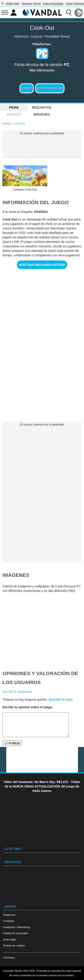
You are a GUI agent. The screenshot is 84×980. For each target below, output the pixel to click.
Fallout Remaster (53, 4)
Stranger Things (31, 4)
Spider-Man (13, 4)
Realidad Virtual (57, 36)
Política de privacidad (15, 933)
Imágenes (42, 114)
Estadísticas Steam (50, 88)
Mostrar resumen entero (42, 265)
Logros (27, 88)
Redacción (9, 915)
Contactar (9, 921)
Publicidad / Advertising (17, 927)
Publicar (12, 743)
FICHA (14, 107)
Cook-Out (42, 28)
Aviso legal (9, 939)
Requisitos (42, 107)
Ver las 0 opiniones (17, 692)
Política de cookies (14, 945)
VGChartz (9, 958)
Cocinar (36, 36)
